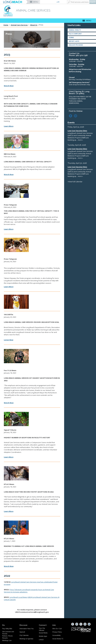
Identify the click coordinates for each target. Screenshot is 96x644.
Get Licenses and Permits (8, 633)
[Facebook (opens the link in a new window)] (71, 116)
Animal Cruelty (75, 30)
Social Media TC (58, 639)
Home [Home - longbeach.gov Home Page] (6, 25)
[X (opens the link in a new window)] (81, 624)
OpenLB (22, 632)
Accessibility (56, 635)
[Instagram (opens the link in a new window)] (76, 116)
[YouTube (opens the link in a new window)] (89, 624)
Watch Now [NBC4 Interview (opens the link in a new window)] (9, 174)
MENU (36, 2)
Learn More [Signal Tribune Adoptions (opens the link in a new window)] (9, 457)
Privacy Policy (57, 632)
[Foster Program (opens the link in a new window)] (11, 582)
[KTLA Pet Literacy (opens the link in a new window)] (9, 566)
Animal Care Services (19, 25)
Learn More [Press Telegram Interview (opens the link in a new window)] (9, 229)
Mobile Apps (43, 636)
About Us (34, 25)
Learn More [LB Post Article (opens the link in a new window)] (9, 126)
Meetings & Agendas (26, 639)
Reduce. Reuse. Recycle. (8, 637)
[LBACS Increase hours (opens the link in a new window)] (28, 592)
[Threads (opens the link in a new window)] (85, 624)
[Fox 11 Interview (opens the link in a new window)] (9, 403)
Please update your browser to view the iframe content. (81, 154)
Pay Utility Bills (7, 629)
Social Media (43, 633)
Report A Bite (74, 41)
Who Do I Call (57, 629)
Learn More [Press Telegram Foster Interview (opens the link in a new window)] (9, 287)
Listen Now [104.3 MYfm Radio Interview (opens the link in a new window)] (9, 340)
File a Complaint (75, 34)
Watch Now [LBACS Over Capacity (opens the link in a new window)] (9, 86)
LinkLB (41, 640)
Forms (71, 38)
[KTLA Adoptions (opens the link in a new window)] (9, 511)
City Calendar (24, 635)
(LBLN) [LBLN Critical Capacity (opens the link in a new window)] (21, 597)
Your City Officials (42, 629)
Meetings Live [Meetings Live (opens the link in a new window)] (7, 641)
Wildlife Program (76, 45)
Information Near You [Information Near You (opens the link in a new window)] (27, 629)
